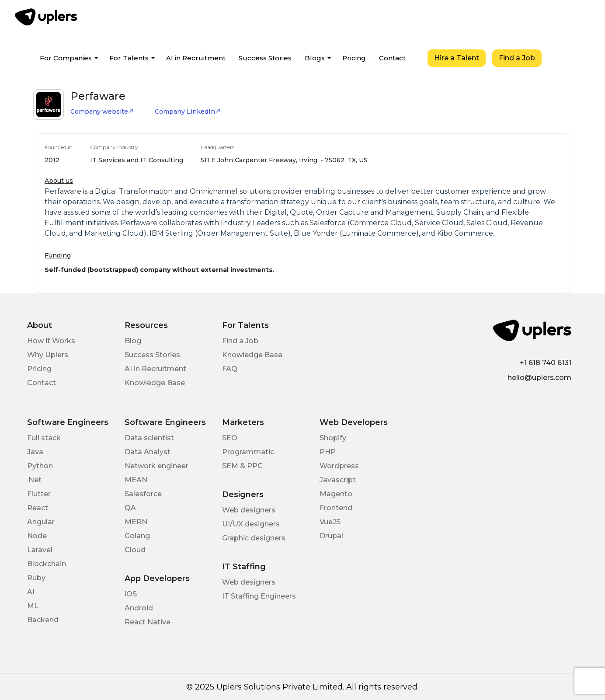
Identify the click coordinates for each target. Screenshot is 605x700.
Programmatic (248, 452)
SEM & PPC (242, 466)
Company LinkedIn (188, 111)
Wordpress (339, 466)
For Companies (66, 58)
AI (31, 592)
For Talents (129, 58)
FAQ (230, 369)
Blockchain (47, 564)
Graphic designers (254, 538)
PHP (328, 452)
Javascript (338, 480)
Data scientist (149, 438)
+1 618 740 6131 (546, 363)
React (38, 508)
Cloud (135, 550)
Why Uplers (48, 355)
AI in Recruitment (196, 58)
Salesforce (143, 494)
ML (33, 606)
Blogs (315, 58)
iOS (131, 594)
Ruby (36, 578)
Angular (41, 522)
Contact (392, 58)
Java (35, 452)
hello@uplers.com (539, 378)
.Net (34, 480)
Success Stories (265, 58)
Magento (336, 494)
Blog (133, 341)
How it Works (51, 341)
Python (40, 466)
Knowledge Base (155, 383)
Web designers (249, 510)
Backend (43, 620)
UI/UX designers (251, 524)
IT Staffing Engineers (259, 596)
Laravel (40, 550)
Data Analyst (148, 452)
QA (130, 508)
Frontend (336, 508)
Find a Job (517, 58)
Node (37, 536)
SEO (230, 438)
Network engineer (156, 466)
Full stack (44, 438)
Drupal (331, 536)
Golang (137, 536)
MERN (136, 522)
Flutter (39, 494)
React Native (148, 622)
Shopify (333, 438)
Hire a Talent (457, 58)
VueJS (330, 522)
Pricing (354, 58)
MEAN (136, 480)
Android (139, 608)
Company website (102, 111)
